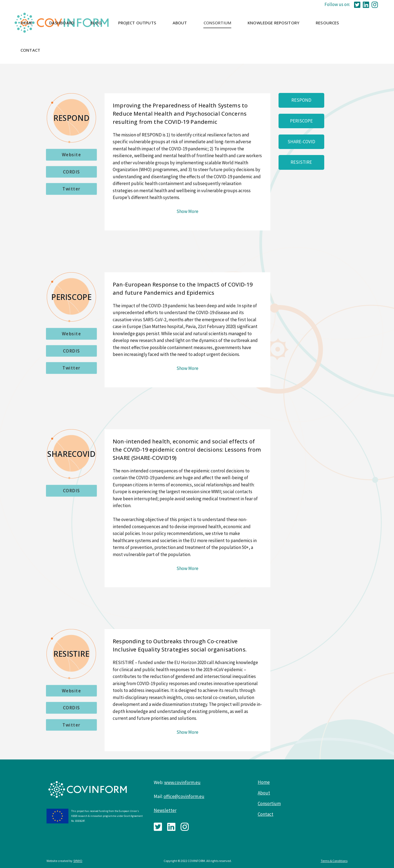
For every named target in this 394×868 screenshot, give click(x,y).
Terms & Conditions (334, 861)
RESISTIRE (301, 162)
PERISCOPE (301, 121)
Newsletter (165, 810)
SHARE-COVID (301, 142)
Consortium (269, 803)
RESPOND (301, 100)
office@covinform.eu (184, 796)
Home (264, 782)
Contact (266, 814)
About (264, 793)
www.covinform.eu (182, 782)
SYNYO (78, 861)
